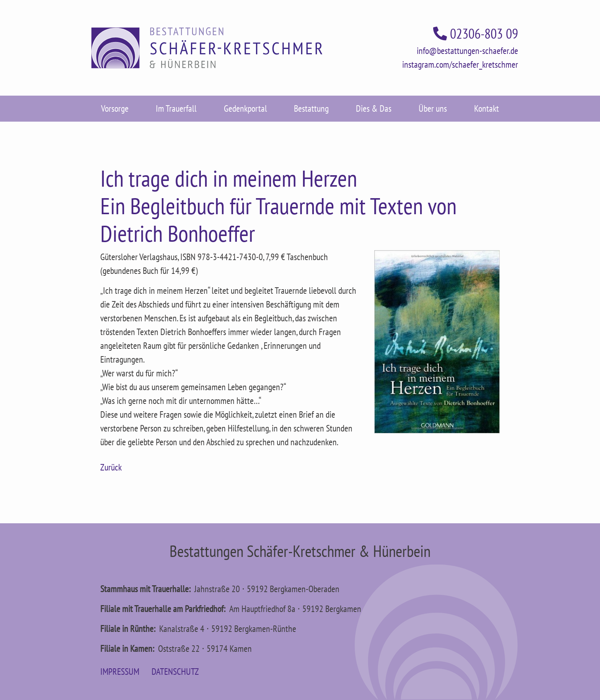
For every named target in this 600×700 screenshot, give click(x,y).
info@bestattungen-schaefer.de (467, 51)
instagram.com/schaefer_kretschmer (460, 64)
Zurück (111, 467)
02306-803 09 (476, 33)
